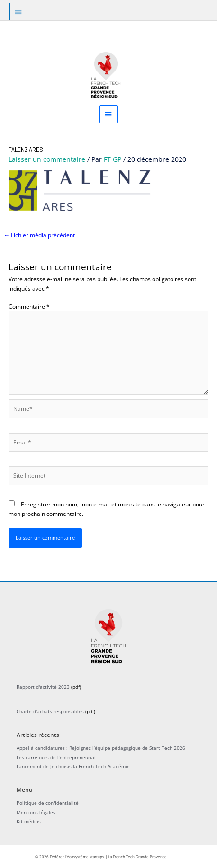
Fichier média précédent (39, 235)
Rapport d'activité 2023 (43, 687)
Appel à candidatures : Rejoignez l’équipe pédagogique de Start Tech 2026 (101, 748)
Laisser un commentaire (47, 159)
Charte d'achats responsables (50, 711)
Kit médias (29, 821)
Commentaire (29, 306)
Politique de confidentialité (48, 803)
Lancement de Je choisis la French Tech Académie (73, 766)
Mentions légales (36, 812)
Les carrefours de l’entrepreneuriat (56, 757)
